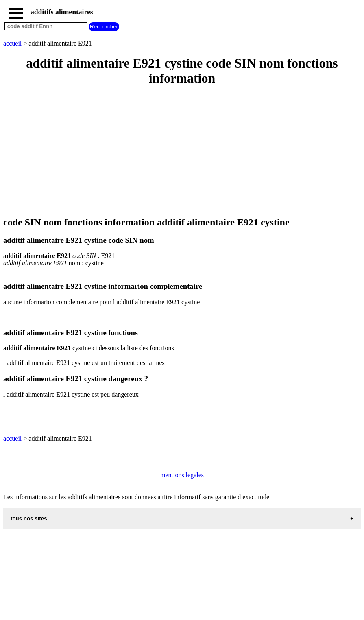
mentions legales (182, 475)
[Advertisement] (182, 152)
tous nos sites (29, 518)
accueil (12, 43)
